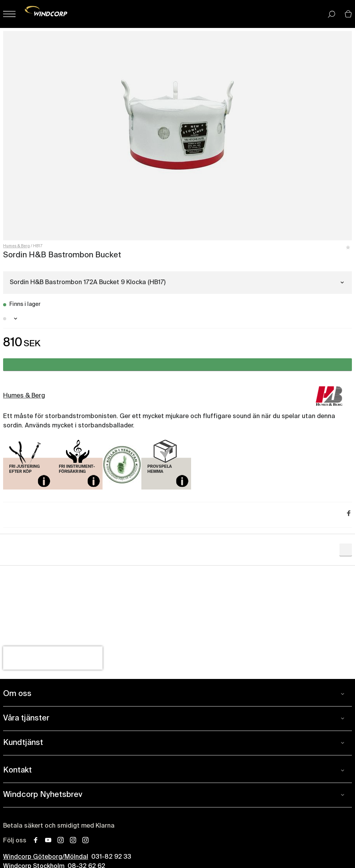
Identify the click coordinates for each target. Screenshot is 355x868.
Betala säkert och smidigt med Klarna (59, 826)
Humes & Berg (17, 246)
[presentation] (53, 658)
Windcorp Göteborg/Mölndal (46, 857)
